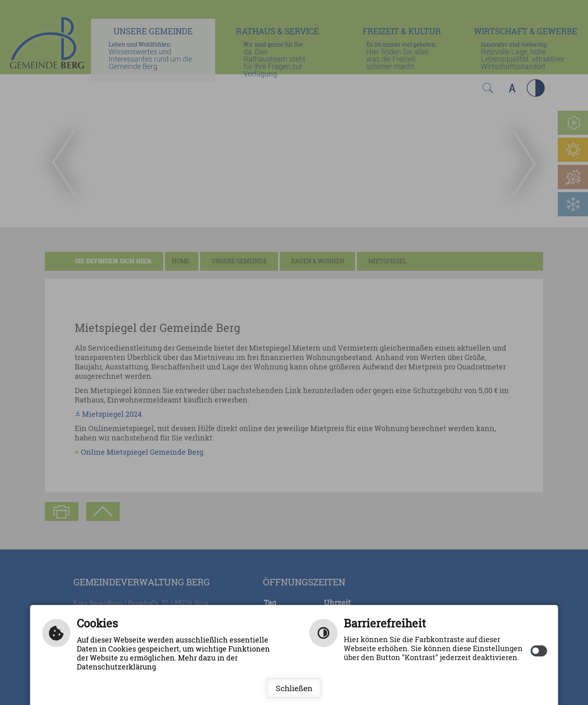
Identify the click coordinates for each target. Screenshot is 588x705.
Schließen (294, 688)
